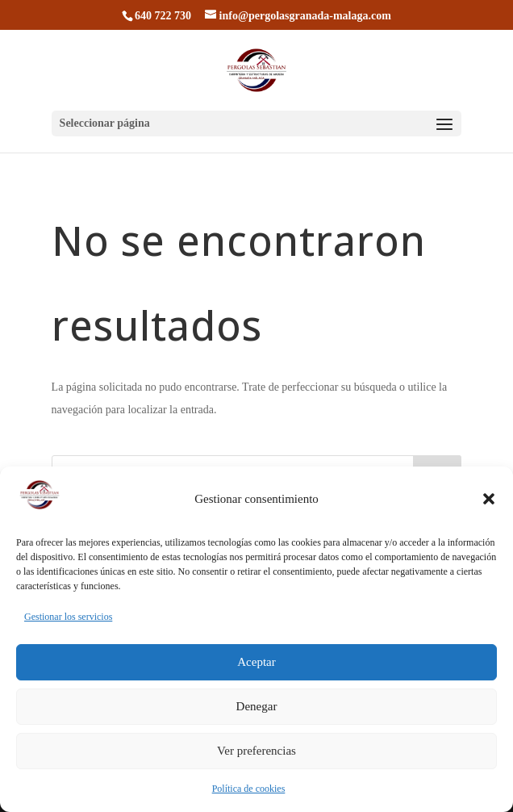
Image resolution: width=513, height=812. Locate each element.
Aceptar (256, 667)
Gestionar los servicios (68, 621)
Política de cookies (249, 793)
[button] (489, 503)
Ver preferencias (256, 755)
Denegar (257, 711)
